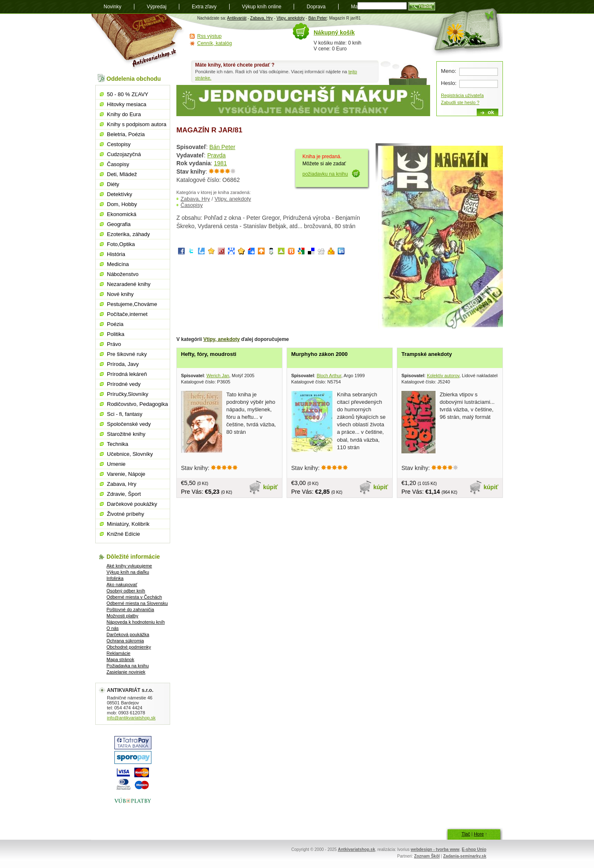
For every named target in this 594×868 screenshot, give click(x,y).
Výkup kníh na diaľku (128, 572)
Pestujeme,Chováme (132, 304)
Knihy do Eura (124, 114)
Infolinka (115, 578)
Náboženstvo (123, 274)
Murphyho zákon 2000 (319, 354)
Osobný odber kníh (126, 591)
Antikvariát (237, 18)
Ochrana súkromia (125, 641)
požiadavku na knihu (325, 174)
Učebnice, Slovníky (130, 454)
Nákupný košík (334, 32)
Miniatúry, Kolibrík (128, 524)
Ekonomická (122, 214)
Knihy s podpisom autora (137, 124)
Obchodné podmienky (129, 647)
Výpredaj (157, 7)
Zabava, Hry (261, 18)
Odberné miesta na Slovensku (137, 603)
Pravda (216, 155)
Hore (479, 834)
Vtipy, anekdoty (291, 18)
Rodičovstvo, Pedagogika (137, 404)
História (116, 254)
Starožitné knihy (126, 434)
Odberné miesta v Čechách (134, 597)
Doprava (316, 7)
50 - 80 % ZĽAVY (127, 94)
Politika (116, 334)
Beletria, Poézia (126, 134)
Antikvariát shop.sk (138, 42)
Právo (114, 344)
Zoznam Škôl (427, 856)
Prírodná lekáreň (127, 374)
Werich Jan (218, 376)
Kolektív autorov (443, 376)
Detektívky (120, 194)
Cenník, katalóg (214, 43)
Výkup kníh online (262, 7)
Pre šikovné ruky (127, 354)
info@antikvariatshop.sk (131, 718)
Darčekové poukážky (132, 504)
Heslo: (449, 83)
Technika (118, 444)
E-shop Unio (474, 849)
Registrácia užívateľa (462, 95)
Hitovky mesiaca (127, 104)
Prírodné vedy (124, 384)
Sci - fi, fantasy (125, 414)
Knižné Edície (124, 534)
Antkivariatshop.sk (356, 849)
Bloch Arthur (329, 376)
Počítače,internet (127, 314)
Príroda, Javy (123, 364)
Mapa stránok (120, 659)
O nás (113, 628)
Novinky (113, 7)
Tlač (466, 834)
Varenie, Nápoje (126, 474)
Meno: (449, 71)
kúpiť (271, 487)
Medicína (118, 264)
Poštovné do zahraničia (130, 609)
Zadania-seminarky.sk (465, 856)
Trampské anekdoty (427, 354)
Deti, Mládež (122, 174)
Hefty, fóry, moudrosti (209, 354)
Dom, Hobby (122, 204)
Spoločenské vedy (129, 424)
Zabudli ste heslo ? (460, 102)
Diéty (113, 184)
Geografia (119, 224)
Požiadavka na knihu (128, 666)
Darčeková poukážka (128, 634)
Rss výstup (209, 36)
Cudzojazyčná (124, 154)
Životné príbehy (126, 514)
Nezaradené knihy (129, 284)
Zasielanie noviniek (126, 672)
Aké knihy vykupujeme (129, 566)
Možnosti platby (122, 616)
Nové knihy (120, 294)
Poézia (115, 324)
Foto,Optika (121, 244)
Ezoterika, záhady (128, 234)
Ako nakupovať (122, 584)
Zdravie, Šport (124, 494)
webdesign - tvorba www (435, 849)
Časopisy (192, 205)
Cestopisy (119, 144)
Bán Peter (317, 18)
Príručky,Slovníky (127, 394)
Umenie (116, 464)
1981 (220, 163)
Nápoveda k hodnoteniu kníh (136, 622)
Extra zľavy (204, 7)
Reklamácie (118, 653)
